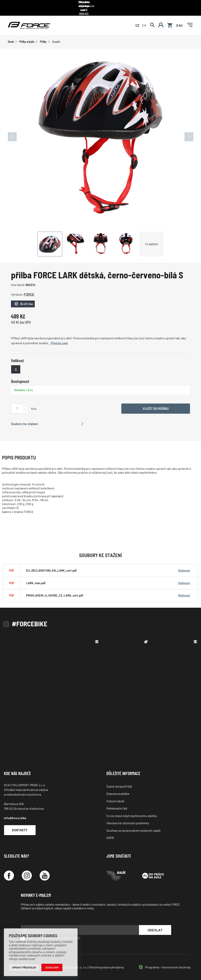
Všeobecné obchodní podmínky (128, 818)
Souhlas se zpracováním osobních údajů (133, 825)
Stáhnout (184, 565)
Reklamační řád (117, 803)
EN (144, 20)
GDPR (110, 833)
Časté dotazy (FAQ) (119, 781)
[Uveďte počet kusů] (17, 403)
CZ (137, 20)
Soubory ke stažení (24, 419)
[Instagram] (27, 871)
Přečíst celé (59, 338)
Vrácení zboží (115, 796)
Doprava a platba (118, 789)
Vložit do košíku (156, 403)
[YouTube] (45, 871)
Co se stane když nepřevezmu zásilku (132, 811)
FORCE (29, 289)
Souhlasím (52, 967)
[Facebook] (9, 871)
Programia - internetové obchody (168, 962)
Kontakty (21, 825)
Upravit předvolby (24, 967)
